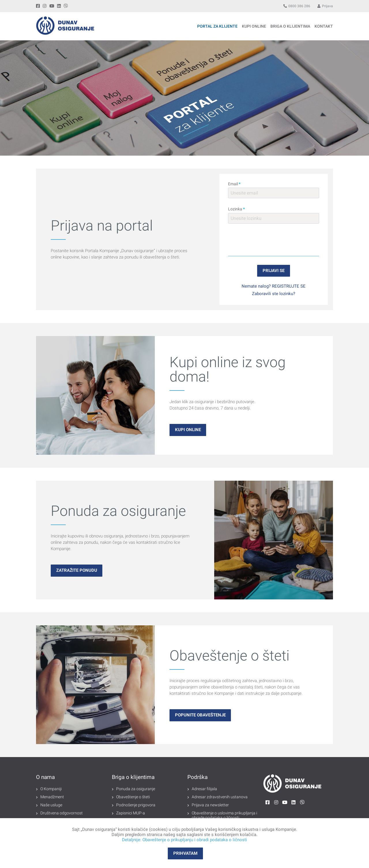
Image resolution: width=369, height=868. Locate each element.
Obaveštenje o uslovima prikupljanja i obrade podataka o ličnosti (224, 815)
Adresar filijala (204, 789)
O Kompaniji (51, 789)
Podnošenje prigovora (136, 805)
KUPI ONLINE (254, 26)
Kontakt (324, 26)
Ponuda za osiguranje (136, 789)
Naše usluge (51, 805)
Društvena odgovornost (62, 813)
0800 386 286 (297, 6)
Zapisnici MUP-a (131, 813)
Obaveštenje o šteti (133, 797)
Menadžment (52, 797)
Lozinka (236, 209)
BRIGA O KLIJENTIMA (290, 26)
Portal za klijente (217, 26)
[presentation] (274, 240)
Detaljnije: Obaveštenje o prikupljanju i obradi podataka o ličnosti (184, 840)
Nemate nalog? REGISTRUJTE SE (274, 286)
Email (234, 184)
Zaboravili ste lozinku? (274, 294)
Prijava (325, 6)
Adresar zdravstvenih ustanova (220, 797)
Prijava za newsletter (210, 805)
